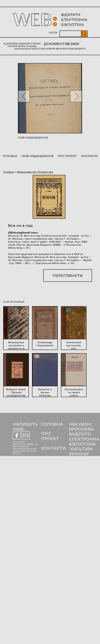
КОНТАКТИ (53, 448)
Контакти (89, 156)
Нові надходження (37, 156)
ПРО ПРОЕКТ (50, 436)
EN (55, 32)
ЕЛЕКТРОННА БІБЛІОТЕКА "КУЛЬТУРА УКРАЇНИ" (84, 446)
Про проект (67, 156)
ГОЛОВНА (52, 424)
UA (51, 32)
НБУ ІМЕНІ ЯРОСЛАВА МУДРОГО (81, 429)
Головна (10, 156)
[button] (24, 96)
